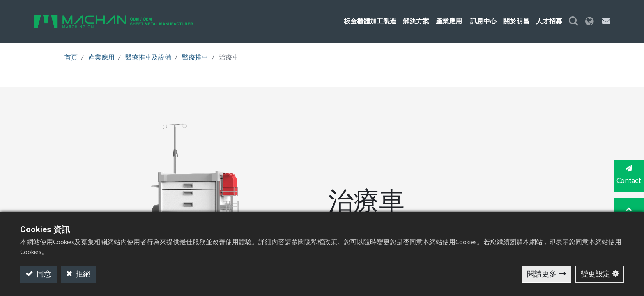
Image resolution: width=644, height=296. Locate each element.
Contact (628, 176)
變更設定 (596, 274)
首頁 (71, 58)
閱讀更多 (542, 274)
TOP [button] (628, 209)
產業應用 (101, 58)
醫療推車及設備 (148, 58)
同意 (43, 274)
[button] (583, 22)
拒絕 (82, 274)
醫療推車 (195, 58)
